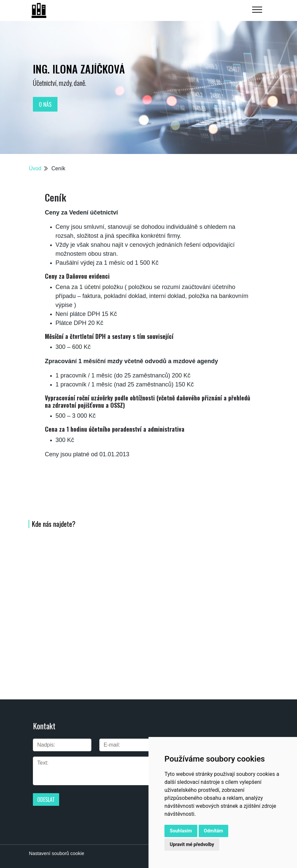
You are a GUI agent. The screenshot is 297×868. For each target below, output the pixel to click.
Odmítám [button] (214, 831)
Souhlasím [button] (181, 831)
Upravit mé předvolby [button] (192, 844)
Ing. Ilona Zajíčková (79, 69)
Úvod (35, 168)
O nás (45, 104)
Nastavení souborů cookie (56, 853)
